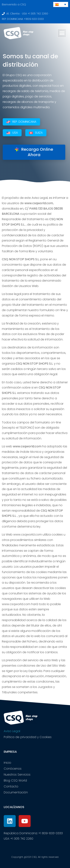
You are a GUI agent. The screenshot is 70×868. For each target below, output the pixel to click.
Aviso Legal (12, 731)
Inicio (7, 763)
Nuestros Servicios (17, 775)
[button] (62, 33)
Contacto (11, 786)
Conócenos (13, 769)
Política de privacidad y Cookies (28, 737)
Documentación (16, 792)
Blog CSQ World (15, 780)
